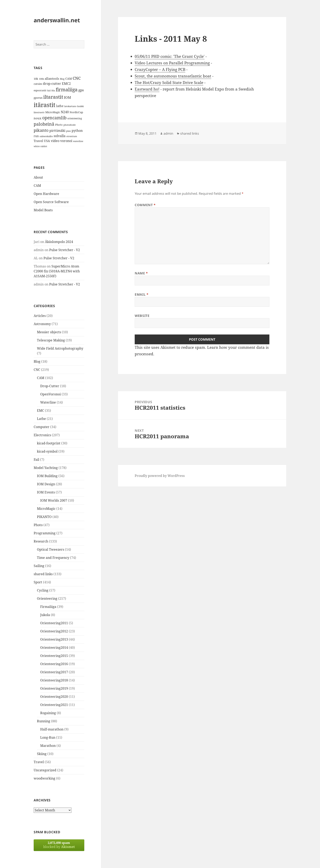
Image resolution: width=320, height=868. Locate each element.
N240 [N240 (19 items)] (65, 112)
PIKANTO (44, 517)
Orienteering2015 (54, 656)
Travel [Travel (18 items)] (38, 141)
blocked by (59, 845)
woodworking (44, 778)
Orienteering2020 (54, 697)
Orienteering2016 (54, 664)
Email (142, 294)
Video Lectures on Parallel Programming (172, 63)
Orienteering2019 (54, 688)
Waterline (48, 402)
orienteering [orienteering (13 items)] (75, 118)
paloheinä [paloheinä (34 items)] (44, 124)
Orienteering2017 (54, 672)
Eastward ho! (147, 89)
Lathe (41, 419)
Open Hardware (46, 194)
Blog (37, 361)
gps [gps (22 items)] (81, 90)
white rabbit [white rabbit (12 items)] (40, 146)
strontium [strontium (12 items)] (72, 136)
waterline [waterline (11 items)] (78, 141)
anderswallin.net (57, 20)
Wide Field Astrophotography (60, 348)
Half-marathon (52, 729)
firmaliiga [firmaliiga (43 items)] (67, 89)
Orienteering (47, 598)
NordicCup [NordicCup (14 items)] (76, 112)
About (38, 177)
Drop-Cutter (50, 386)
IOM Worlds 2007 (54, 500)
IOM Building (47, 476)
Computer (42, 427)
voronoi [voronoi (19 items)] (66, 141)
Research (41, 541)
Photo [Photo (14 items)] (59, 125)
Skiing (42, 754)
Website (142, 316)
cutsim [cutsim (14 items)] (38, 84)
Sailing (39, 566)
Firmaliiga (48, 607)
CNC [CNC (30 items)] (77, 78)
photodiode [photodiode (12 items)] (70, 125)
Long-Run (48, 737)
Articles (40, 316)
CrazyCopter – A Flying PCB (160, 69)
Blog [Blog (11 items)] (62, 79)
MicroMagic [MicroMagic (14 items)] (53, 112)
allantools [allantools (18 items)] (52, 78)
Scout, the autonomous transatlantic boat (173, 76)
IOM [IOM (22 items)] (67, 97)
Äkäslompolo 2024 (59, 242)
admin (168, 133)
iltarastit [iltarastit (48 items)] (53, 97)
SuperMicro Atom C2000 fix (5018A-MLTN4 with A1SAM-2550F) (57, 271)
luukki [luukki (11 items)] (81, 106)
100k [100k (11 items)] (41, 79)
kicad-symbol (47, 451)
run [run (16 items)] (36, 136)
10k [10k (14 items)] (36, 79)
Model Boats (43, 210)
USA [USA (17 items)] (47, 141)
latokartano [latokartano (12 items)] (70, 106)
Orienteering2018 (54, 680)
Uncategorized (45, 770)
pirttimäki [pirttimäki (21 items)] (57, 130)
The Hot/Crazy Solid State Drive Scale (169, 83)
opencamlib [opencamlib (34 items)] (54, 118)
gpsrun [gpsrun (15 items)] (38, 98)
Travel (39, 762)
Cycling (43, 590)
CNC (37, 370)
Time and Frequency (53, 558)
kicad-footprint (49, 443)
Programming (45, 533)
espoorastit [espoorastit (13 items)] (40, 90)
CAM (37, 186)
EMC (41, 411)
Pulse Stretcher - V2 (65, 250)
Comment (145, 205)
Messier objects (49, 332)
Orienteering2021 (54, 705)
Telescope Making (51, 340)
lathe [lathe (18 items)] (60, 106)
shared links (43, 574)
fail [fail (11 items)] (49, 91)
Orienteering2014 (54, 648)
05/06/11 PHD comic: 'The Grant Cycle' (170, 56)
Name (141, 273)
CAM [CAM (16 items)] (69, 79)
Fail (36, 460)
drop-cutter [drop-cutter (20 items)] (52, 84)
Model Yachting (46, 468)
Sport (38, 582)
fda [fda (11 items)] (53, 91)
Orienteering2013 (54, 639)
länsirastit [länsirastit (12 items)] (39, 112)
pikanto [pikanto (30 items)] (41, 130)
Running (44, 721)
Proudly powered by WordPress (160, 476)
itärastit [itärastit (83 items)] (44, 105)
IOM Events (46, 492)
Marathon (48, 746)
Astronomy (42, 324)
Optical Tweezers (51, 549)
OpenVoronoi (51, 394)
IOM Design (46, 484)
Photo (38, 525)
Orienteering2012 (54, 631)
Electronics (42, 435)
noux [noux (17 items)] (38, 118)
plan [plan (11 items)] (68, 131)
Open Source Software (51, 202)
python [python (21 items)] (77, 130)
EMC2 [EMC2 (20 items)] (66, 84)
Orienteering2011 (54, 623)
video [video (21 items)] (55, 141)
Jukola (45, 615)
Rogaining (48, 713)
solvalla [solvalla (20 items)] (60, 136)
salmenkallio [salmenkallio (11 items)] (46, 136)
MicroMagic (46, 509)
